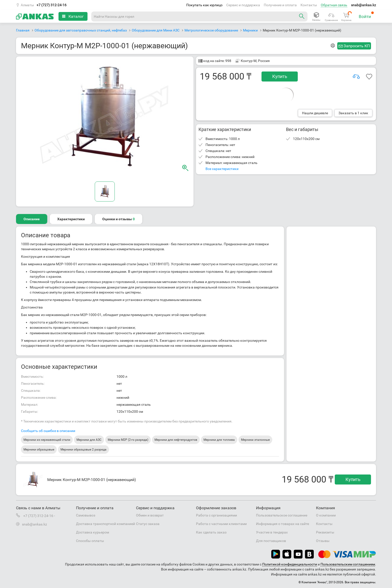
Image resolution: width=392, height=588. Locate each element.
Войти (366, 15)
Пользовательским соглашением (348, 564)
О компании (326, 515)
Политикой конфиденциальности (290, 564)
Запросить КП (357, 46)
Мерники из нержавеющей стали (47, 440)
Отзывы (323, 541)
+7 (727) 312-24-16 (51, 5)
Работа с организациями (216, 515)
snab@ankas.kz (363, 5)
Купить (280, 76)
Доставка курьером (92, 532)
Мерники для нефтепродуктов (176, 440)
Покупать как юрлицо (204, 5)
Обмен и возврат (150, 515)
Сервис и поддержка (243, 5)
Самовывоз (86, 515)
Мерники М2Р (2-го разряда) (128, 440)
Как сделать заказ (211, 532)
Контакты (309, 5)
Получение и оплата (280, 5)
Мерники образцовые (39, 449)
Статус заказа (148, 524)
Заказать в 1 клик (353, 113)
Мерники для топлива (219, 440)
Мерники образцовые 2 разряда (83, 449)
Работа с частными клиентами (221, 524)
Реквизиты (325, 532)
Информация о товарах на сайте (282, 524)
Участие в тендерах (272, 532)
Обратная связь (334, 5)
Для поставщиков (271, 541)
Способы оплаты (90, 541)
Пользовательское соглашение (282, 515)
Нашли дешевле (315, 113)
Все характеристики (222, 169)
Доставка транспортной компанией (105, 524)
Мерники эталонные (255, 440)
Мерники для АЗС (89, 440)
